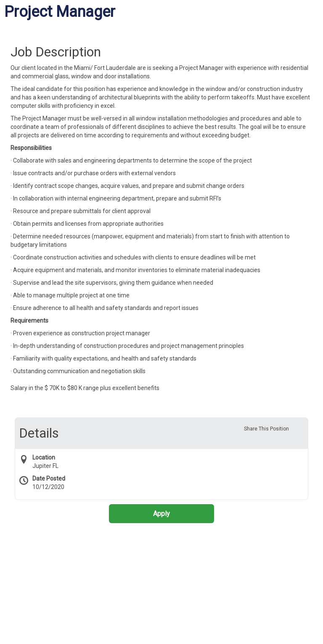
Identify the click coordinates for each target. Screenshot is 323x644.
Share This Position (266, 429)
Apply (161, 514)
